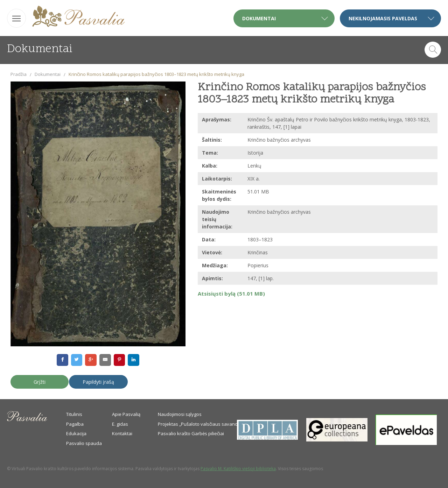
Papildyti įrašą (98, 382)
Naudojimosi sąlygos (180, 414)
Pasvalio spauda (84, 443)
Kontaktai (122, 433)
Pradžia (19, 74)
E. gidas (120, 424)
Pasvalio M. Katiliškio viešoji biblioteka (238, 469)
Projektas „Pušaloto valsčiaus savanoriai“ (202, 424)
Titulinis (74, 414)
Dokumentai (48, 74)
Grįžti (40, 382)
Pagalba (75, 424)
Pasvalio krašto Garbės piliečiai (191, 433)
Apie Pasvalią (126, 414)
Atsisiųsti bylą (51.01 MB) (231, 293)
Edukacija (76, 433)
